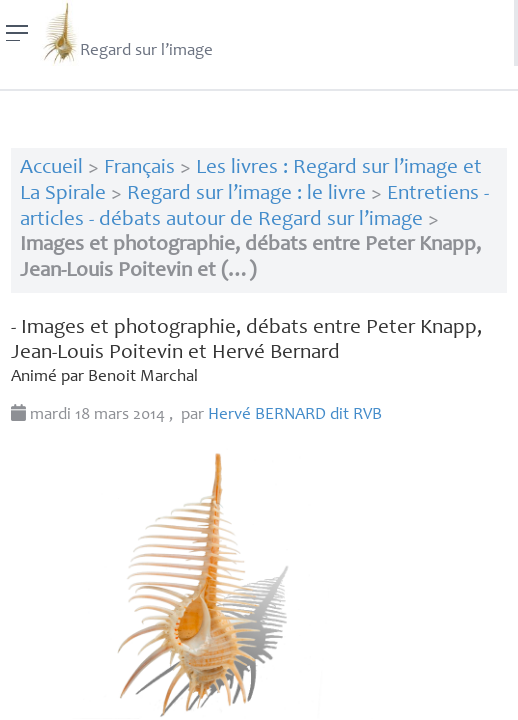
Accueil (51, 168)
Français (139, 168)
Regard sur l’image (126, 33)
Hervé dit (295, 415)
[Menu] (17, 33)
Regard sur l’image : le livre (246, 194)
